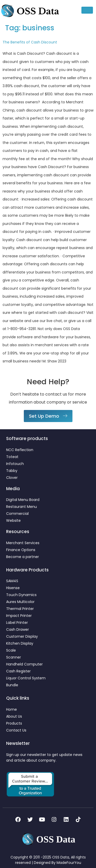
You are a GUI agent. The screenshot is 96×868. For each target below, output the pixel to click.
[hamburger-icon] (87, 10)
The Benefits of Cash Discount (30, 42)
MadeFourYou (69, 863)
